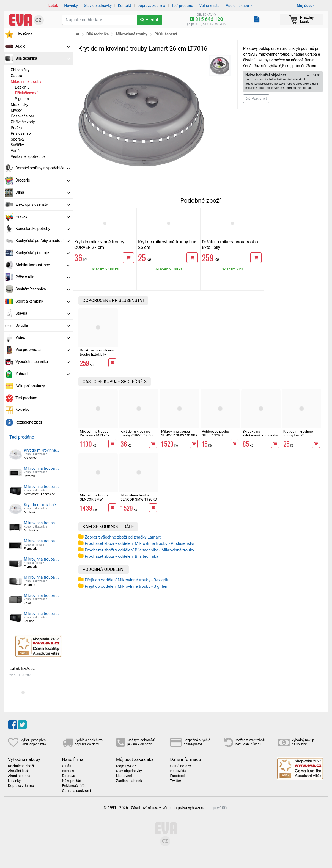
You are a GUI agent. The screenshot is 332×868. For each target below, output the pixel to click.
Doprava (69, 776)
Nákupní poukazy (30, 386)
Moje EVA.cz (126, 766)
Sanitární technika (43, 289)
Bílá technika (43, 58)
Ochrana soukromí (77, 791)
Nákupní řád (72, 781)
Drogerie (43, 180)
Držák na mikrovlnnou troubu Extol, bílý (97, 352)
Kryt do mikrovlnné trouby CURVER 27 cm (99, 245)
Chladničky (20, 70)
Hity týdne (24, 34)
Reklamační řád (74, 786)
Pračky (17, 128)
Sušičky (17, 145)
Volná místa (210, 6)
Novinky (71, 6)
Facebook (178, 776)
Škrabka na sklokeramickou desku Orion (260, 435)
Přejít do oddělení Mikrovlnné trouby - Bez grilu (127, 580)
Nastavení (124, 776)
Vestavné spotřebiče (28, 156)
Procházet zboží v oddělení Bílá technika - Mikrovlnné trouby (139, 550)
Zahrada (43, 374)
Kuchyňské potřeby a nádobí (43, 241)
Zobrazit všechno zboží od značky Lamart (123, 537)
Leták (53, 6)
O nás (67, 766)
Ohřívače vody (23, 122)
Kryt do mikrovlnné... (41, 450)
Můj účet (304, 6)
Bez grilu (22, 87)
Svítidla (43, 325)
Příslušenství (26, 93)
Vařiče (16, 151)
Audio (43, 46)
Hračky (43, 216)
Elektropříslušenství (43, 204)
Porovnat (256, 98)
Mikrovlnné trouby (26, 81)
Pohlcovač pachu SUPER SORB (216, 433)
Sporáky (18, 139)
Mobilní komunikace (43, 265)
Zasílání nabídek (129, 781)
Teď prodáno (182, 6)
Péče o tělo (43, 277)
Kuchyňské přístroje (43, 253)
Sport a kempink (43, 301)
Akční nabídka (19, 776)
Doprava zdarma (151, 6)
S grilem (22, 99)
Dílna (43, 192)
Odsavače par (22, 116)
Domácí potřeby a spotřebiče (43, 168)
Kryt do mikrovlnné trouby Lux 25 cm (298, 433)
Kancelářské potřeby (43, 229)
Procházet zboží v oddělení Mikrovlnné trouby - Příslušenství (139, 543)
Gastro (17, 76)
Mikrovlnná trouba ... (41, 468)
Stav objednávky (98, 6)
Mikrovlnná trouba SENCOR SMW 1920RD (139, 497)
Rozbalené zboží (29, 422)
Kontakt (125, 6)
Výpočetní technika (43, 362)
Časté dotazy (181, 766)
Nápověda (178, 771)
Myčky (16, 110)
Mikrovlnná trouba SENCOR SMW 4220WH (94, 499)
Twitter (176, 781)
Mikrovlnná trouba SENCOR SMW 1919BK (179, 433)
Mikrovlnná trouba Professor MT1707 (95, 433)
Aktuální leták (19, 771)
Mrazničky (19, 105)
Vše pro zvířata (43, 350)
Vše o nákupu (237, 6)
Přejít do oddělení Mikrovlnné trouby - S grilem (127, 586)
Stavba (43, 313)
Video (43, 337)
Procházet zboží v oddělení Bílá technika (121, 556)
